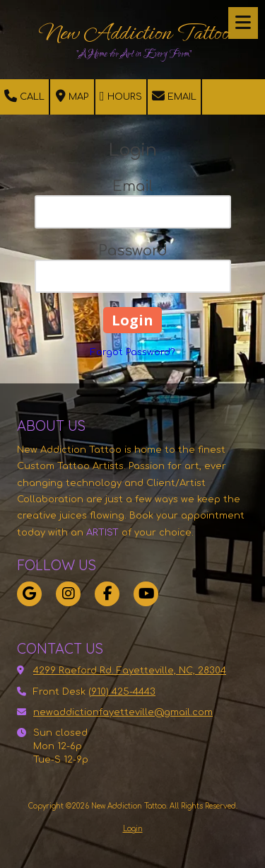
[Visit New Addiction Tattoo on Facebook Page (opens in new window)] (107, 594)
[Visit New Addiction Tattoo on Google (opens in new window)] (29, 594)
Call (24, 96)
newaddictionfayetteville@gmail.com (123, 712)
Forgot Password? (133, 352)
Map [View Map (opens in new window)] (72, 96)
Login (133, 829)
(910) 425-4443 (122, 692)
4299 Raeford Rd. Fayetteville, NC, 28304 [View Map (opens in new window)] (130, 671)
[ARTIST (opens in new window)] (89, 533)
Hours (121, 96)
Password (133, 251)
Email (174, 96)
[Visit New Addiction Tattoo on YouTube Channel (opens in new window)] (146, 594)
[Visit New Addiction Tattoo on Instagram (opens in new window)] (68, 594)
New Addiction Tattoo (134, 33)
